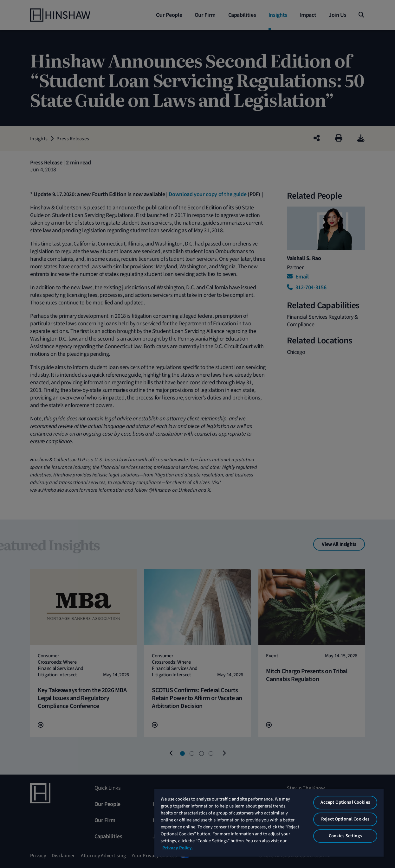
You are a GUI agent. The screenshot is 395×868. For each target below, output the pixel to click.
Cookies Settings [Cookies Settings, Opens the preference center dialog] (345, 836)
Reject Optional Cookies (345, 819)
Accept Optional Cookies (345, 802)
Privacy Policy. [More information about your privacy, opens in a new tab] (178, 848)
